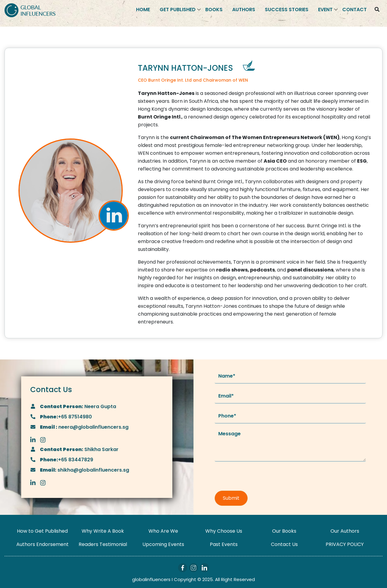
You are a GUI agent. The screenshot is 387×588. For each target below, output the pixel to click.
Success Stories (287, 10)
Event (325, 10)
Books (214, 10)
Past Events (224, 544)
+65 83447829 (76, 460)
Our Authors (345, 531)
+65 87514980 (75, 417)
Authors (244, 10)
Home (143, 10)
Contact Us (284, 544)
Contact (354, 10)
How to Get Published (42, 531)
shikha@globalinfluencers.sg (93, 470)
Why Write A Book (103, 531)
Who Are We (163, 531)
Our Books (284, 531)
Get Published (178, 10)
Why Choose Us (224, 531)
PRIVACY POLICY (345, 544)
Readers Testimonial (103, 544)
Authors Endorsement (42, 544)
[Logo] (30, 10)
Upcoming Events (163, 544)
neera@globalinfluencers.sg (93, 427)
